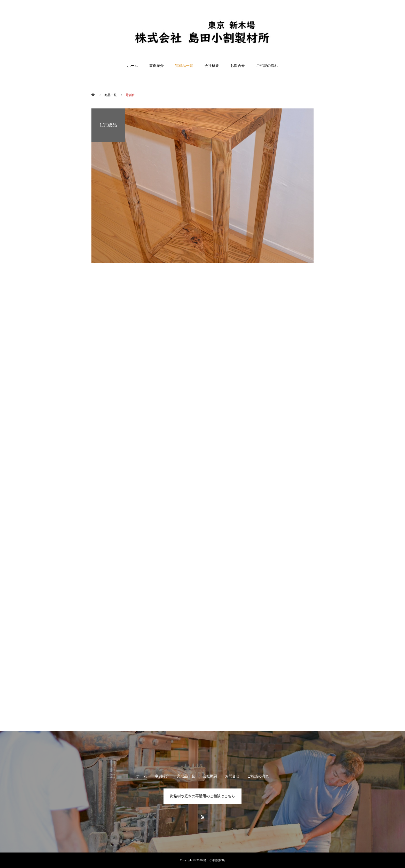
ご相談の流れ (267, 66)
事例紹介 (157, 66)
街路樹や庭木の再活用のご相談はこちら (202, 796)
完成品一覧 (184, 66)
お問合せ (238, 66)
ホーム (133, 66)
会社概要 (212, 66)
